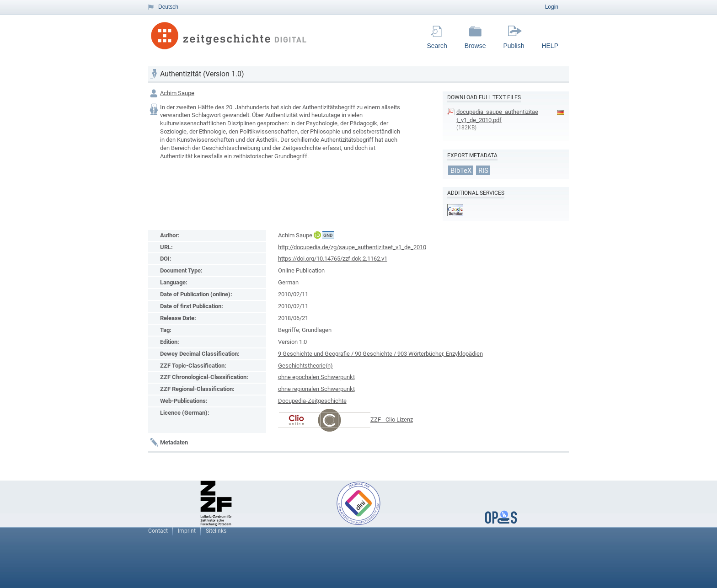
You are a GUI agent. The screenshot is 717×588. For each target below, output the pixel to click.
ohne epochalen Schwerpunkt (316, 377)
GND (328, 235)
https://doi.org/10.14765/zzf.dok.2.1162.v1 (333, 259)
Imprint (187, 531)
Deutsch (168, 7)
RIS (483, 170)
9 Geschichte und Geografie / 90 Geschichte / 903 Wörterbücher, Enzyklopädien (380, 354)
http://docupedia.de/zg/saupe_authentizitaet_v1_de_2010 (352, 247)
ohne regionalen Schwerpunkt (316, 389)
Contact (158, 531)
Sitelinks (216, 531)
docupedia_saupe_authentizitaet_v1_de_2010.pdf (497, 116)
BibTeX (461, 170)
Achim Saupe (177, 93)
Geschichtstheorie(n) (305, 366)
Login (552, 7)
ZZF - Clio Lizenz (392, 420)
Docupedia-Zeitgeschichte (312, 401)
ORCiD (317, 235)
